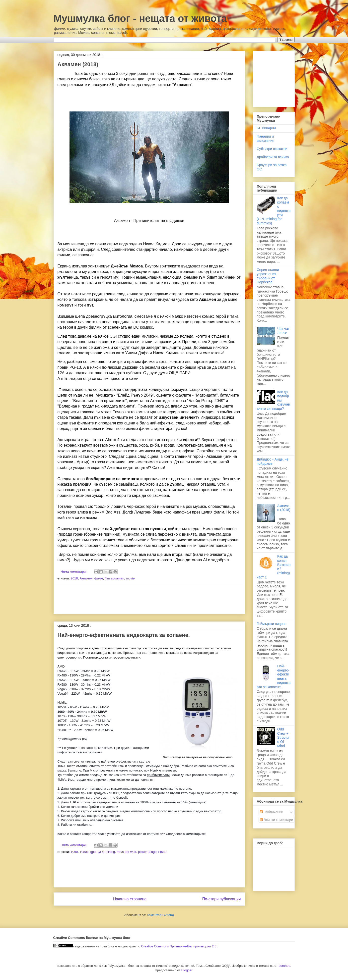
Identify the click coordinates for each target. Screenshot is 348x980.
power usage (147, 852)
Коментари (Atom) (160, 915)
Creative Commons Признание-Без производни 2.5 (179, 946)
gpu (93, 852)
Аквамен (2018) (78, 64)
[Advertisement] (149, 599)
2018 (74, 578)
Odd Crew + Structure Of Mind (283, 738)
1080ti (84, 852)
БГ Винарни (266, 128)
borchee (284, 966)
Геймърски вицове (272, 624)
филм (99, 578)
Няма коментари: (74, 572)
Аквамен (86, 578)
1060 (74, 852)
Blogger (187, 970)
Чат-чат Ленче (283, 331)
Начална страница (130, 899)
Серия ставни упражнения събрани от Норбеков (268, 276)
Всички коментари (277, 820)
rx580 (163, 852)
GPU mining (106, 852)
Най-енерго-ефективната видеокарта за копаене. (124, 635)
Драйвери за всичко (273, 157)
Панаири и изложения (266, 138)
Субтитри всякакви (272, 149)
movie (130, 578)
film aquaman (114, 578)
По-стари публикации (222, 899)
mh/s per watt (127, 852)
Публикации (272, 812)
